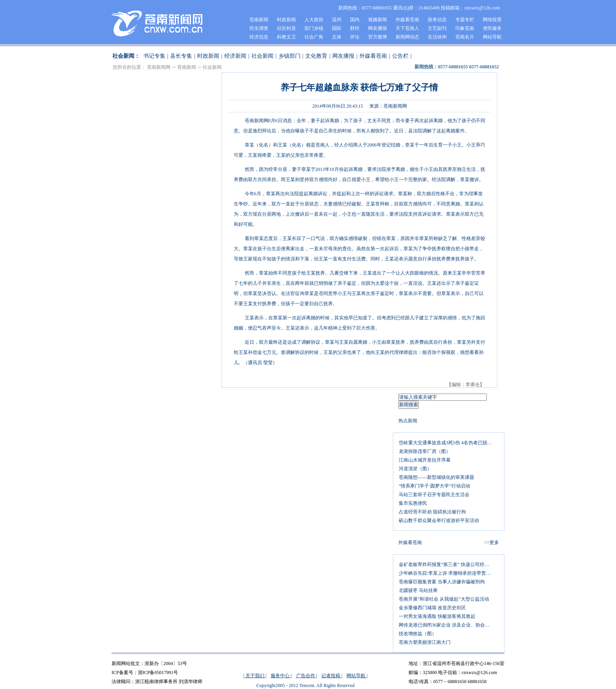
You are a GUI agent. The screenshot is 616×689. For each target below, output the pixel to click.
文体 (337, 37)
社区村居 (286, 28)
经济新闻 (235, 56)
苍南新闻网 (159, 67)
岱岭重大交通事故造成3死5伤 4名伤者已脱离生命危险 (449, 443)
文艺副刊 (437, 28)
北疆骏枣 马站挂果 (418, 590)
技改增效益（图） (418, 634)
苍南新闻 (259, 20)
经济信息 (259, 37)
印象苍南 (465, 28)
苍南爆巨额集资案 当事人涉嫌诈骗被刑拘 (442, 582)
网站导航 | (357, 676)
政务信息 (437, 20)
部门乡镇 (314, 28)
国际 (337, 28)
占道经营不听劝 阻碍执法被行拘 (432, 512)
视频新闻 (378, 20)
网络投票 (492, 20)
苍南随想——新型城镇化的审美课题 (436, 477)
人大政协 (314, 20)
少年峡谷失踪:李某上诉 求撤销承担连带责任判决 (449, 573)
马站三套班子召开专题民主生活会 (434, 495)
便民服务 (492, 28)
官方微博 (378, 37)
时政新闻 (286, 20)
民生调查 (259, 28)
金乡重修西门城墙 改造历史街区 (432, 608)
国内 (355, 20)
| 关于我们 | (255, 676)
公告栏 (400, 56)
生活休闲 (437, 37)
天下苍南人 (407, 28)
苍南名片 (465, 37)
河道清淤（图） (415, 469)
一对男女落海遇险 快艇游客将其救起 (437, 616)
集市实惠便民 (413, 503)
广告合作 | (307, 676)
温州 (337, 20)
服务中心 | (281, 676)
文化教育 (316, 56)
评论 (355, 37)
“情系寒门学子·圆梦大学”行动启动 (434, 486)
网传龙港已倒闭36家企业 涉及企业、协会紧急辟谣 (449, 625)
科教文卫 (286, 37)
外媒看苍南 (407, 20)
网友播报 (378, 28)
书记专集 (154, 56)
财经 (355, 28)
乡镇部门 (290, 56)
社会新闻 (262, 56)
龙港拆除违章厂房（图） (425, 451)
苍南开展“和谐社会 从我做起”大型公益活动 (444, 599)
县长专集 (181, 56)
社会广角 (314, 37)
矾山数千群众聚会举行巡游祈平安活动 (439, 520)
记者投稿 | (332, 676)
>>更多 (491, 542)
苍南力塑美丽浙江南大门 (425, 642)
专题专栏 (465, 20)
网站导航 (492, 37)
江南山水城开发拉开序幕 (425, 460)
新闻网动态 (407, 37)
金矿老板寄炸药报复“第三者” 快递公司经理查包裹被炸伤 (449, 564)
